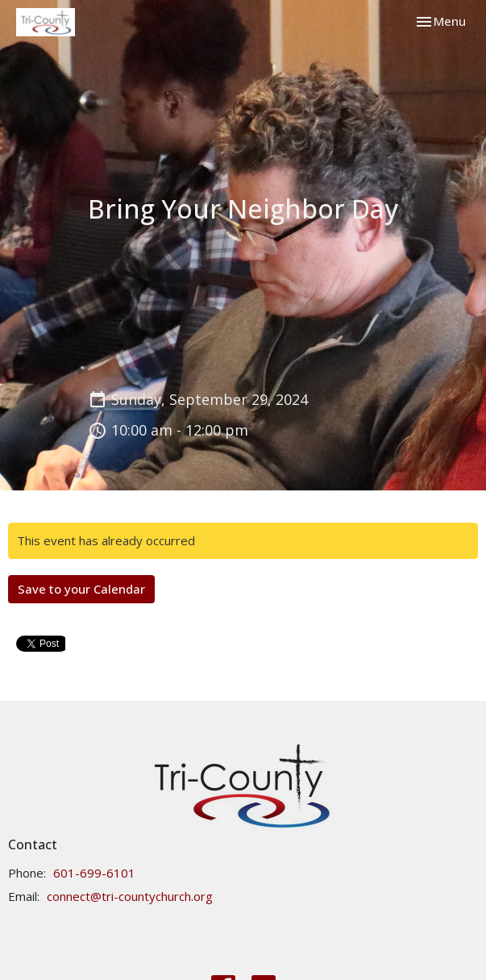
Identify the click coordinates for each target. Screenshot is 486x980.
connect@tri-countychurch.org (130, 896)
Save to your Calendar (81, 589)
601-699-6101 (94, 873)
